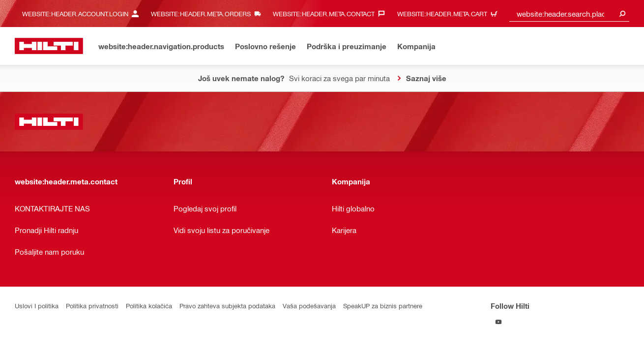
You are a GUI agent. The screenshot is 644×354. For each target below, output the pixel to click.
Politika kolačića (149, 306)
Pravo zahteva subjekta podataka (227, 306)
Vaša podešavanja (309, 306)
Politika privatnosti (92, 306)
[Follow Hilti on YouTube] (499, 322)
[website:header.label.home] (49, 46)
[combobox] (569, 14)
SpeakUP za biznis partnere (383, 306)
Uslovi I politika (37, 306)
